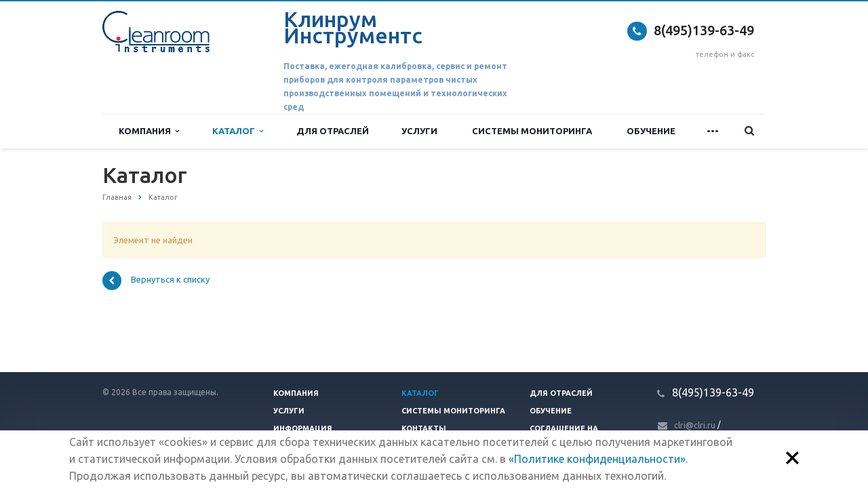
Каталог (238, 131)
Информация (303, 428)
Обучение (651, 131)
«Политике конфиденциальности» (597, 459)
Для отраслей (333, 131)
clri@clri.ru (695, 425)
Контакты (424, 428)
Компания (149, 131)
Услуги (419, 131)
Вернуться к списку (156, 281)
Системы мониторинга (532, 131)
